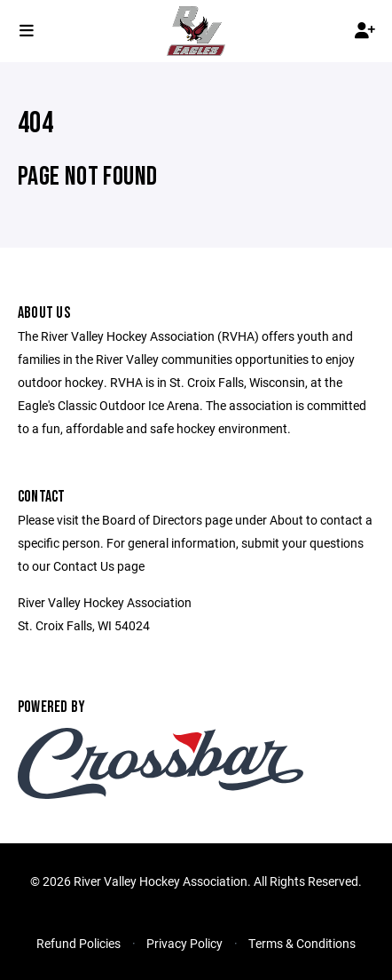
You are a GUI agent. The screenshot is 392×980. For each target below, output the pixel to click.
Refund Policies (78, 943)
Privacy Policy (184, 943)
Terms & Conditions (302, 943)
